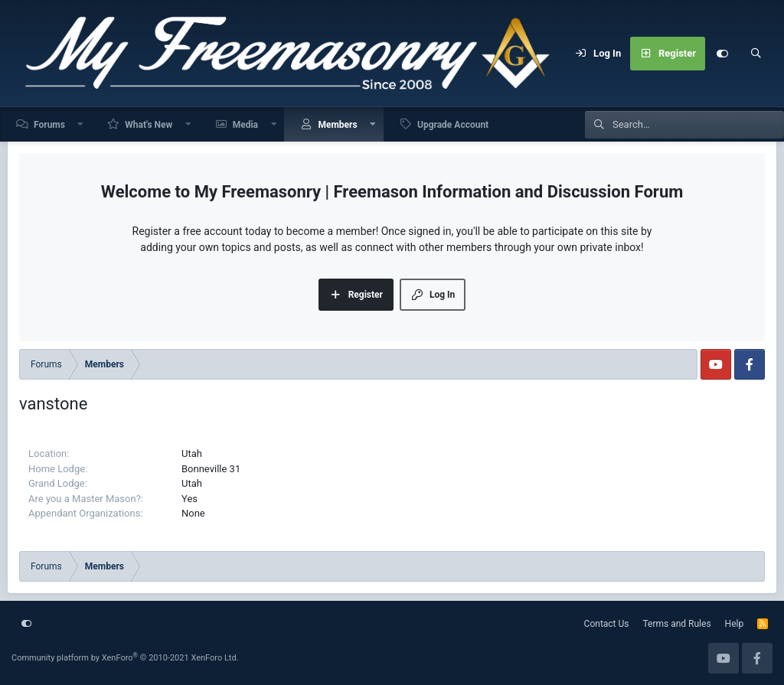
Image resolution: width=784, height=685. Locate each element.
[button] (81, 124)
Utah (192, 453)
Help (735, 624)
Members (337, 125)
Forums (49, 125)
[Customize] (722, 54)
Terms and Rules (677, 624)
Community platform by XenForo (125, 658)
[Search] (756, 54)
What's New (149, 125)
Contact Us (607, 624)
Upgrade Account (453, 125)
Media (245, 125)
